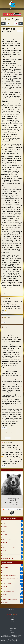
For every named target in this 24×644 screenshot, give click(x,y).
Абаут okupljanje (6, 556)
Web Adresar (13, 623)
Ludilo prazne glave (7, 597)
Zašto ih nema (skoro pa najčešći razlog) (10, 548)
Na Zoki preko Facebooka (8, 558)
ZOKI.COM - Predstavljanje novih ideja (10, 600)
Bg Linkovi (13, 616)
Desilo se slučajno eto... (7, 584)
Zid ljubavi (5, 534)
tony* (5, 317)
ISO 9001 (13, 632)
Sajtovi (13, 620)
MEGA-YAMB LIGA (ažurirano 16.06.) (10, 521)
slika (5, 327)
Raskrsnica (13, 618)
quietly (5, 298)
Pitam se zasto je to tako (8, 540)
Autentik (13, 627)
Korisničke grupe (11, 613)
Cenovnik (12, 611)
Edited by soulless (6, 532)
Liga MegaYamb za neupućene (9, 537)
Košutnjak (5, 589)
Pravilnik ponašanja (11, 610)
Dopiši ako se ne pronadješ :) (8, 592)
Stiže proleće (6, 567)
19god (19, 509)
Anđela (4, 573)
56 (9, 509)
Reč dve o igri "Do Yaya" (8, 529)
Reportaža (5, 594)
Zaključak (5, 550)
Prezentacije (13, 621)
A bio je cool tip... (6, 553)
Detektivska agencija (13, 629)
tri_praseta (6, 443)
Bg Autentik (13, 625)
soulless (6, 19)
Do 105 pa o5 (6, 545)
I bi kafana (5, 526)
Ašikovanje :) (5, 542)
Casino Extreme (13, 630)
